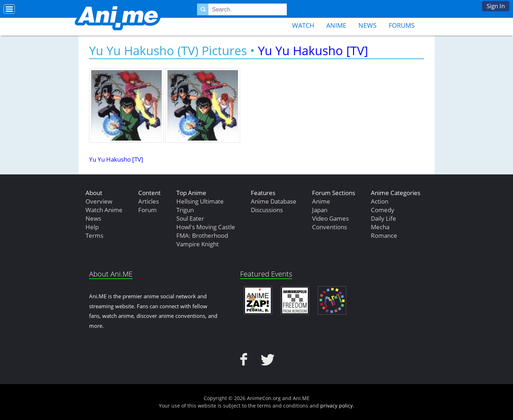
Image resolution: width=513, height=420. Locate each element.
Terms (94, 235)
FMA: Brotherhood (202, 235)
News (367, 25)
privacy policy (336, 406)
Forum (147, 210)
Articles (149, 201)
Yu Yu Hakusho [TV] (313, 51)
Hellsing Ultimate (200, 201)
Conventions (330, 227)
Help (92, 227)
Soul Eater (190, 218)
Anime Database (274, 201)
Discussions (267, 210)
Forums (402, 25)
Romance (384, 235)
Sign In (496, 6)
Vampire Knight (198, 244)
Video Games (330, 218)
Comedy (383, 210)
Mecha (380, 227)
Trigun (185, 210)
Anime (336, 25)
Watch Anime (104, 210)
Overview (99, 201)
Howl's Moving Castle (206, 227)
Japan (320, 210)
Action (380, 201)
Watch (303, 25)
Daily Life (384, 218)
